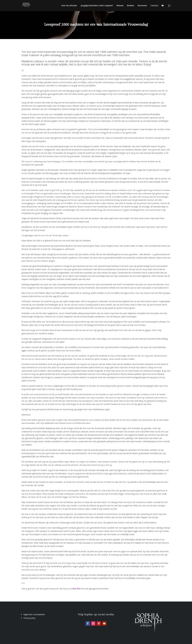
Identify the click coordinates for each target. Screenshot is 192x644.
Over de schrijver (69, 6)
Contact (154, 6)
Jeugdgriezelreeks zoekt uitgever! (97, 6)
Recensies (142, 6)
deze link (76, 589)
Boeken (131, 6)
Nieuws (120, 6)
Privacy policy (29, 618)
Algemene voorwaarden (34, 614)
